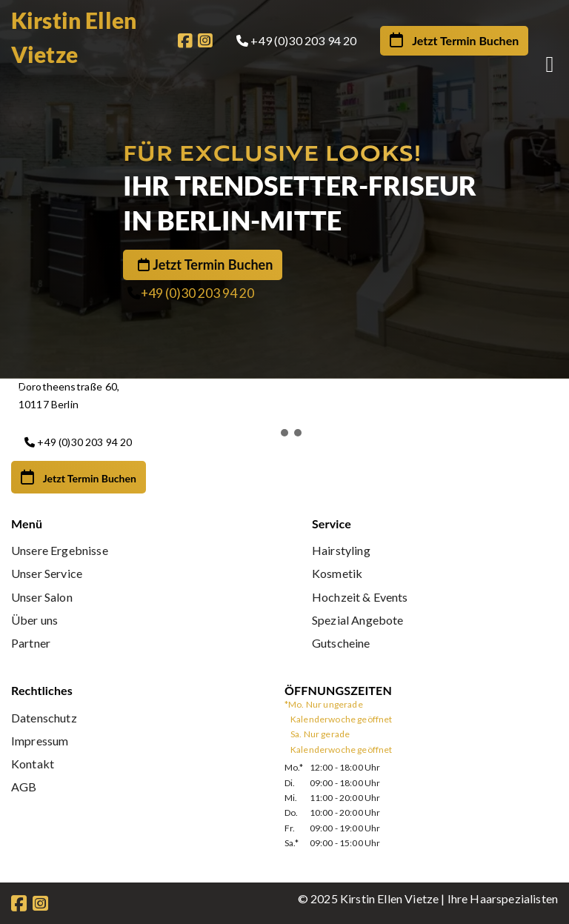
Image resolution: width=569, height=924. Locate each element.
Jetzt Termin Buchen (213, 265)
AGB (24, 787)
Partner (31, 643)
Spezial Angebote (358, 620)
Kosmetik (337, 573)
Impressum (40, 741)
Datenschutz (44, 718)
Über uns (34, 620)
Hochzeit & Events (360, 597)
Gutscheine (341, 643)
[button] (290, 393)
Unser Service (47, 573)
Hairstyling (341, 550)
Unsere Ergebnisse (60, 550)
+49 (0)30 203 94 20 (197, 295)
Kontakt (33, 764)
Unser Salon (42, 597)
